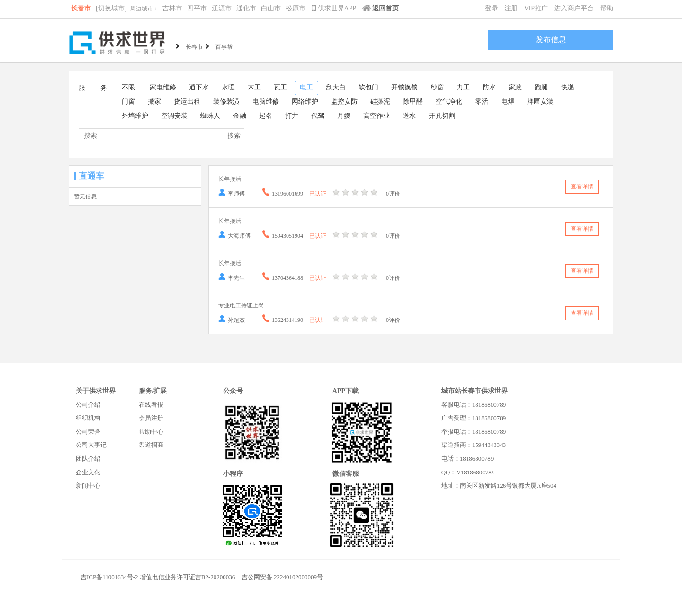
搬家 (154, 102)
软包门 (368, 87)
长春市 (81, 8)
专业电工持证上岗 (241, 305)
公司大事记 (91, 445)
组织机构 (88, 418)
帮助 (607, 8)
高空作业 (377, 116)
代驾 (318, 116)
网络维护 (305, 102)
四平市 (197, 8)
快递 (567, 87)
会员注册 (151, 418)
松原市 (296, 8)
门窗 (128, 102)
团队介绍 (88, 459)
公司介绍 (88, 405)
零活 (482, 102)
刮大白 (336, 87)
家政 (515, 87)
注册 (511, 8)
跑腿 (541, 87)
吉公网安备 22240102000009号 (282, 577)
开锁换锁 (404, 87)
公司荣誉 (88, 432)
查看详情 (582, 187)
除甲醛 (413, 102)
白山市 (271, 8)
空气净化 (449, 102)
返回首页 (381, 8)
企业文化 (88, 472)
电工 (306, 87)
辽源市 (222, 8)
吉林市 (172, 8)
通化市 (246, 8)
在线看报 (151, 405)
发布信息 (551, 40)
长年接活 (230, 179)
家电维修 (163, 87)
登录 (492, 8)
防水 (489, 87)
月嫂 (344, 116)
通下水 (199, 87)
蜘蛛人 (210, 116)
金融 (240, 116)
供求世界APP (335, 8)
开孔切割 (442, 116)
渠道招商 (151, 445)
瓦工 (280, 87)
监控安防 (344, 102)
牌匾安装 (540, 102)
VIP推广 (536, 8)
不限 (128, 87)
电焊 (508, 102)
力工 (463, 87)
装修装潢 (226, 102)
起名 (266, 116)
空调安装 (174, 116)
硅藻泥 (380, 102)
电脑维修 (266, 102)
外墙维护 (135, 116)
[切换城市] (111, 8)
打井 (292, 116)
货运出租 (187, 102)
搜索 (234, 136)
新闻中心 (88, 486)
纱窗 (437, 87)
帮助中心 (151, 432)
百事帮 (224, 46)
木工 (254, 87)
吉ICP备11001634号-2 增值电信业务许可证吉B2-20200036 (158, 577)
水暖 (228, 87)
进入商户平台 (574, 8)
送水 (409, 116)
